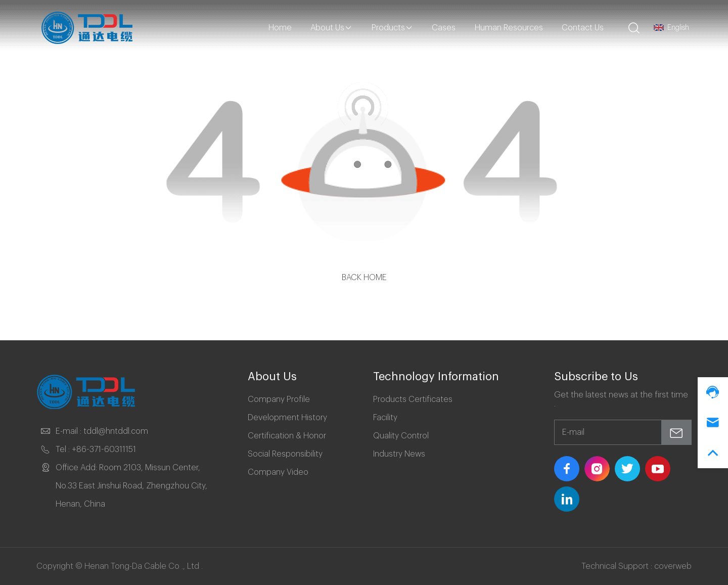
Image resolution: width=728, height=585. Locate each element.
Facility (385, 418)
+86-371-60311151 (104, 449)
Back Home (364, 278)
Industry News (399, 454)
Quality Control (401, 436)
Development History (287, 418)
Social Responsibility (285, 454)
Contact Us (583, 28)
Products (392, 28)
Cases (444, 28)
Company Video (278, 472)
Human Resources (509, 28)
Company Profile (279, 399)
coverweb (673, 566)
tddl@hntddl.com (116, 431)
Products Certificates (413, 399)
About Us (331, 28)
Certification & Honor (287, 436)
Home (280, 28)
